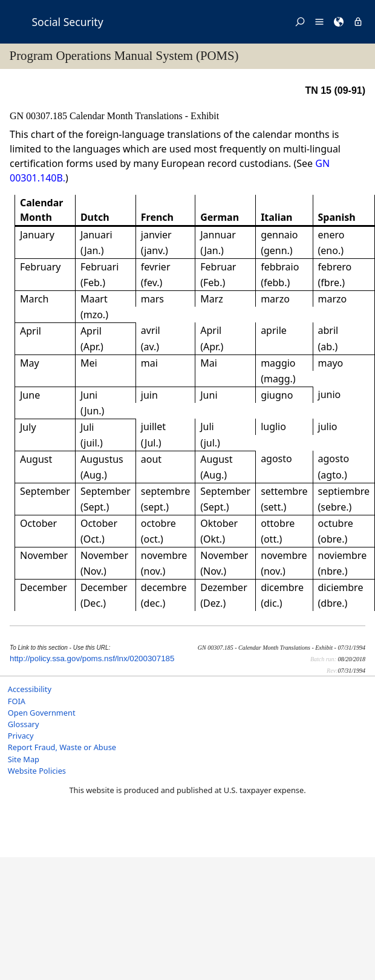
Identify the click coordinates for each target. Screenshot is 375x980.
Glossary (24, 724)
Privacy (21, 736)
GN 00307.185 (40, 116)
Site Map (24, 759)
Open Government (42, 713)
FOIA (17, 701)
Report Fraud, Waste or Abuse (62, 747)
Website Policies (37, 771)
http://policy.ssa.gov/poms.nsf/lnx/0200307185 (92, 658)
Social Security (67, 22)
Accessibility (30, 689)
